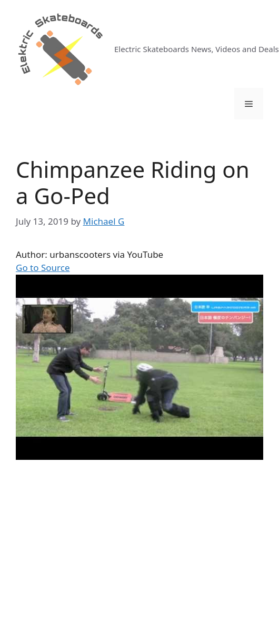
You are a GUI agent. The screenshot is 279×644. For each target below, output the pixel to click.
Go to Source (43, 268)
